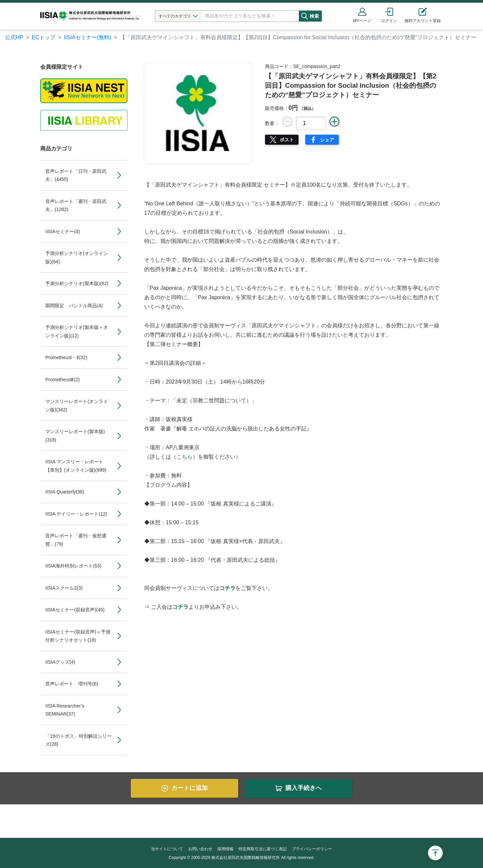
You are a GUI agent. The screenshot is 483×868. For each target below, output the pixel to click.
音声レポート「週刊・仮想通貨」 (76, 540)
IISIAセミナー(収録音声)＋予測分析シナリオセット (78, 636)
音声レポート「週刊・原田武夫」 (76, 206)
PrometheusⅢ (63, 380)
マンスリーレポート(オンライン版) (77, 406)
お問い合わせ (200, 849)
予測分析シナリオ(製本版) (77, 283)
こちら (184, 457)
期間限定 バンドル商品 (74, 306)
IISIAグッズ (60, 662)
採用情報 (225, 849)
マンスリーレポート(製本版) (75, 436)
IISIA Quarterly (65, 492)
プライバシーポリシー (312, 849)
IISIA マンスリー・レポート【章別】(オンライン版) (76, 466)
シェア (327, 140)
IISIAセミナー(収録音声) (75, 610)
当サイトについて (167, 849)
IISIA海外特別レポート (73, 566)
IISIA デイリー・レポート (76, 514)
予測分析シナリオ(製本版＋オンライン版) (77, 331)
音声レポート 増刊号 (72, 684)
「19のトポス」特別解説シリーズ (78, 740)
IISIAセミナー (63, 231)
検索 (321, 16)
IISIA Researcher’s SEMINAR (65, 710)
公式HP (14, 37)
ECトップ (44, 37)
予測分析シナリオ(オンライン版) (77, 257)
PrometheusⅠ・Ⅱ (66, 357)
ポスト (287, 140)
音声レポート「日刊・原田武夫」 (76, 175)
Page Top (435, 853)
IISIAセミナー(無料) (87, 37)
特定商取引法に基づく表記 (263, 849)
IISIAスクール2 (64, 588)
